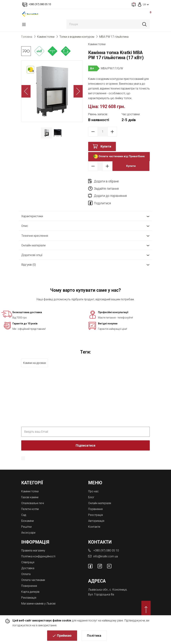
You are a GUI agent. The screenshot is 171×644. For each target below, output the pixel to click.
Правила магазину (33, 543)
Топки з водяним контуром (77, 37)
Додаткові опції (32, 248)
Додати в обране (106, 181)
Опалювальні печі (33, 496)
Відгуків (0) (29, 257)
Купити (106, 146)
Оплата (26, 567)
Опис (25, 219)
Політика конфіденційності (117, 451)
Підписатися (85, 438)
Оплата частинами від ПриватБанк (119, 157)
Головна (27, 37)
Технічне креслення (35, 228)
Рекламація (29, 590)
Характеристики (32, 209)
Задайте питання (137, 181)
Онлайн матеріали (33, 238)
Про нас (93, 484)
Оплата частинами (33, 573)
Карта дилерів (30, 585)
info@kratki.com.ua (106, 549)
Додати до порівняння (110, 189)
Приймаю (64, 636)
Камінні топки (46, 37)
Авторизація (96, 514)
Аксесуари (28, 525)
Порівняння (95, 502)
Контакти (94, 519)
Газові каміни (30, 490)
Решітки (26, 519)
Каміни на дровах (35, 356)
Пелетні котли (30, 502)
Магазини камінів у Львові (38, 596)
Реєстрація (95, 508)
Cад (24, 508)
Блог (91, 490)
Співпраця (28, 555)
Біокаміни (27, 514)
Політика (94, 636)
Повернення (29, 579)
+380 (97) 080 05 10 (106, 543)
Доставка (28, 561)
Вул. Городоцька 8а (101, 587)
